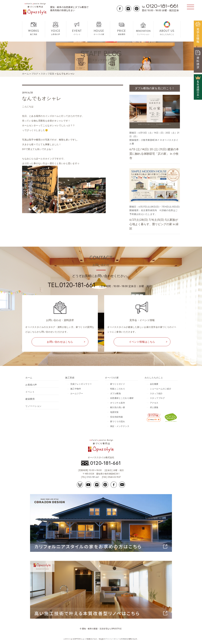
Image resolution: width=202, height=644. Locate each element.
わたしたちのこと (167, 28)
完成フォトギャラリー (81, 384)
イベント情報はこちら (142, 342)
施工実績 (34, 28)
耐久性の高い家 (118, 407)
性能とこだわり (118, 389)
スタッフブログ (157, 398)
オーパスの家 (99, 28)
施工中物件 (76, 389)
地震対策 (114, 412)
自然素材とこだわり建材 (122, 398)
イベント (77, 28)
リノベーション (143, 29)
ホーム (29, 378)
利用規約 (124, 639)
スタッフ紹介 (156, 393)
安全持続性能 (117, 417)
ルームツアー (77, 393)
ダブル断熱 (116, 393)
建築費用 (122, 28)
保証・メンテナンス (120, 426)
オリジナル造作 (118, 403)
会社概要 (154, 384)
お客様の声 (56, 28)
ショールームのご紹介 (161, 389)
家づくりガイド (118, 384)
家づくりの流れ (118, 421)
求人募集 (154, 407)
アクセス (154, 403)
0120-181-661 (105, 463)
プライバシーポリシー (112, 639)
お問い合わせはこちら (60, 342)
